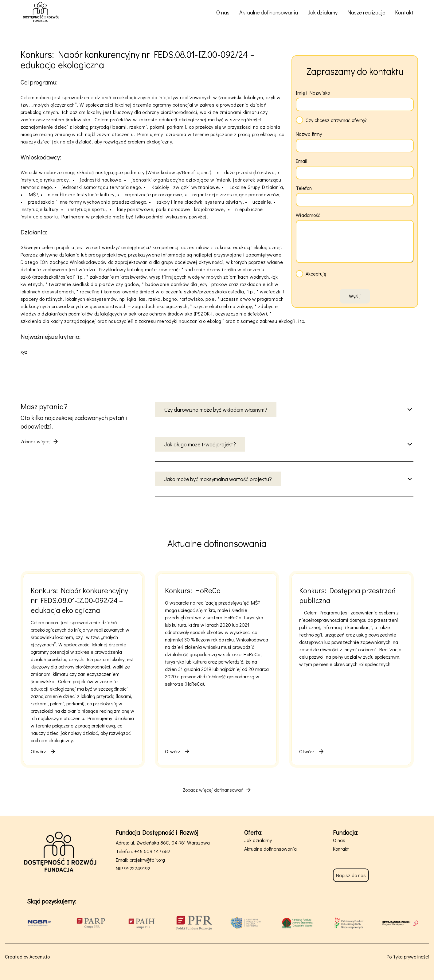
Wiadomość (308, 215)
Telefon (304, 188)
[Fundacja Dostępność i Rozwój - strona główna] (41, 12)
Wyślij (355, 296)
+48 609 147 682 (152, 851)
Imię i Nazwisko (313, 93)
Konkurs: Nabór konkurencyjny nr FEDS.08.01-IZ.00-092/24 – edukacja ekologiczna (79, 600)
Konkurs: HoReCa (193, 590)
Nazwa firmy (309, 134)
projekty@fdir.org (147, 860)
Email (301, 161)
